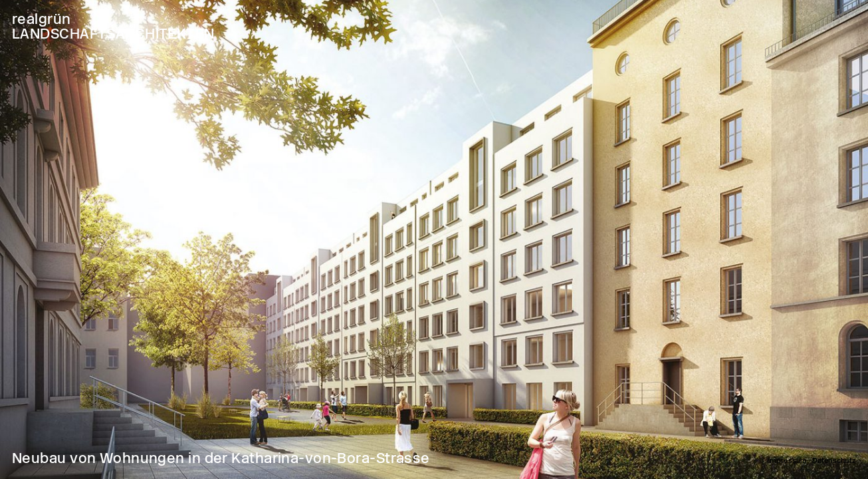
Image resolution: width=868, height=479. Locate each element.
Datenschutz (834, 461)
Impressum (787, 461)
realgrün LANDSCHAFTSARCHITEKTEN (113, 26)
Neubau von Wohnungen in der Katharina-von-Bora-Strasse (221, 458)
